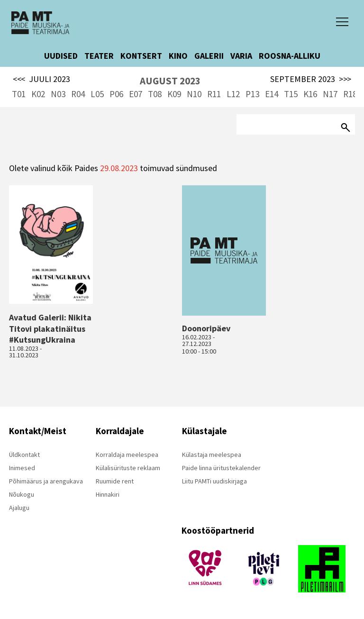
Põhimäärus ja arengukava (46, 481)
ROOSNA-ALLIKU (290, 56)
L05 (97, 94)
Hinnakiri (108, 494)
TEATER (99, 56)
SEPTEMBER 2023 (311, 79)
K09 (174, 94)
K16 (310, 94)
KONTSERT (141, 56)
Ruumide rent (115, 481)
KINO (178, 56)
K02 (38, 94)
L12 (233, 94)
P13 (252, 94)
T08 (155, 94)
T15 (291, 94)
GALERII (209, 56)
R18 (350, 94)
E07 (136, 94)
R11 (214, 94)
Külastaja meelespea (212, 455)
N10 (194, 94)
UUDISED (61, 56)
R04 (78, 94)
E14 (272, 94)
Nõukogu (22, 494)
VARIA (241, 56)
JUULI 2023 (41, 79)
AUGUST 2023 (170, 81)
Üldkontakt (24, 455)
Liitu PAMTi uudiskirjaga (214, 481)
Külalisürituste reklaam (128, 468)
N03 (58, 94)
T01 (19, 94)
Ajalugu (19, 508)
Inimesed (22, 468)
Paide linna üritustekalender (221, 468)
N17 (330, 94)
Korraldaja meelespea (127, 455)
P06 (116, 94)
